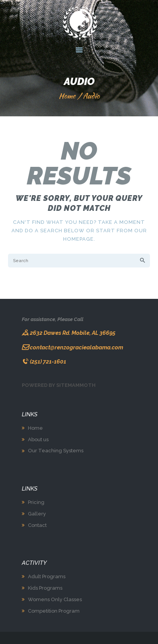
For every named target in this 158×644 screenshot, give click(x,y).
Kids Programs (45, 588)
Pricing (36, 502)
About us (38, 439)
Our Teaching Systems (56, 451)
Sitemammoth (76, 385)
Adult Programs (47, 576)
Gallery (37, 514)
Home (67, 96)
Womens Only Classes (55, 599)
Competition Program (54, 611)
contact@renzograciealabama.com (77, 347)
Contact (37, 525)
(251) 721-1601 (48, 361)
